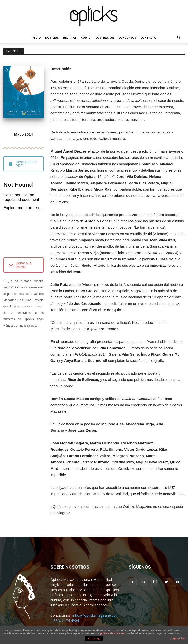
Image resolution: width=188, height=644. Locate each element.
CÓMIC (86, 37)
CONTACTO (148, 37)
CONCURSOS (127, 37)
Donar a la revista (20, 265)
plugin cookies (178, 639)
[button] (179, 38)
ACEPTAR (94, 639)
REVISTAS (70, 37)
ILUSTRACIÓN (104, 37)
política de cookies (112, 633)
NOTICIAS (52, 37)
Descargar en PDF (23, 164)
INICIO (36, 37)
